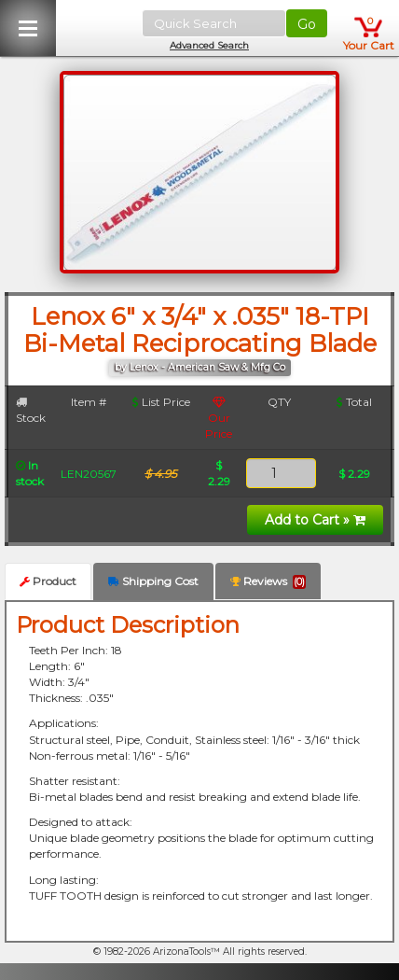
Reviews (268, 581)
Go (307, 24)
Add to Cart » (315, 520)
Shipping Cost (153, 581)
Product (48, 581)
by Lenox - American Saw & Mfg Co (200, 367)
